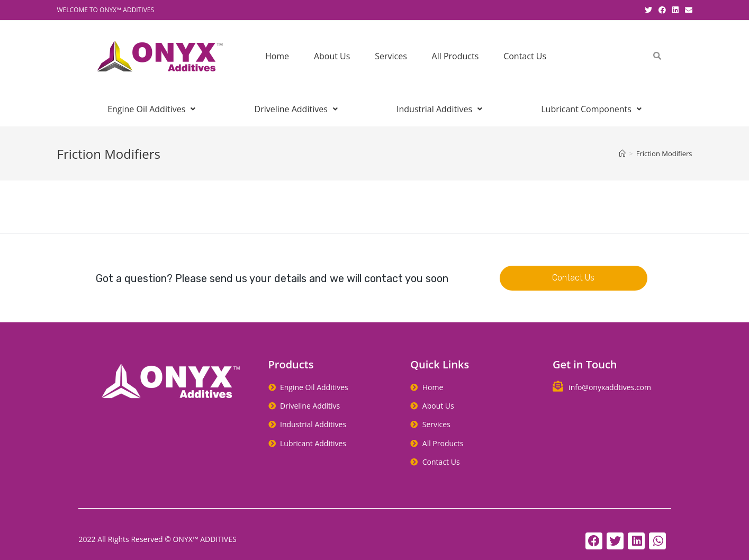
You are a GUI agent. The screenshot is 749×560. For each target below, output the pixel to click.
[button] (573, 278)
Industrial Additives (439, 109)
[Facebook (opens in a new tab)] (662, 10)
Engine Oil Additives (151, 109)
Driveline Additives (296, 109)
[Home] (622, 153)
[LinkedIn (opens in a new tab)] (675, 10)
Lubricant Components (591, 109)
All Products (455, 56)
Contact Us (525, 56)
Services (391, 56)
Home (277, 56)
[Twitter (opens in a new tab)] (648, 10)
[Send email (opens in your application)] (687, 10)
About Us (332, 56)
